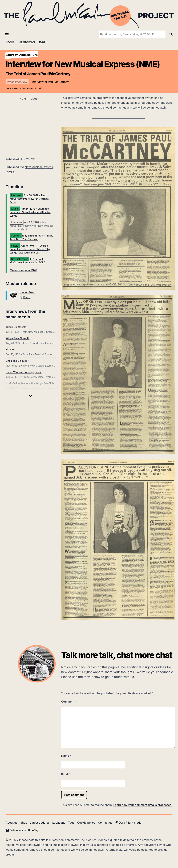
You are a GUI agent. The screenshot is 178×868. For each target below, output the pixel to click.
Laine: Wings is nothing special (24, 372)
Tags (71, 823)
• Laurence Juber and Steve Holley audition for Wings (30, 212)
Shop (24, 823)
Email (66, 774)
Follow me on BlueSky (22, 830)
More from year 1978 (23, 270)
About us (11, 823)
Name (66, 756)
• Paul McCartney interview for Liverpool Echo (30, 199)
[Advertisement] (31, 125)
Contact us (105, 823)
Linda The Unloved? (17, 361)
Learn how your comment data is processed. (143, 805)
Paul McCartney (58, 82)
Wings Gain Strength (18, 338)
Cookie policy (86, 823)
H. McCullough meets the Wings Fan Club (30, 383)
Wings (27, 297)
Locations (59, 823)
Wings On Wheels (16, 327)
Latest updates (40, 823)
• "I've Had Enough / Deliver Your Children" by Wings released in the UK (30, 249)
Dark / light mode (128, 823)
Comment (69, 702)
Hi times (10, 349)
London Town (27, 292)
